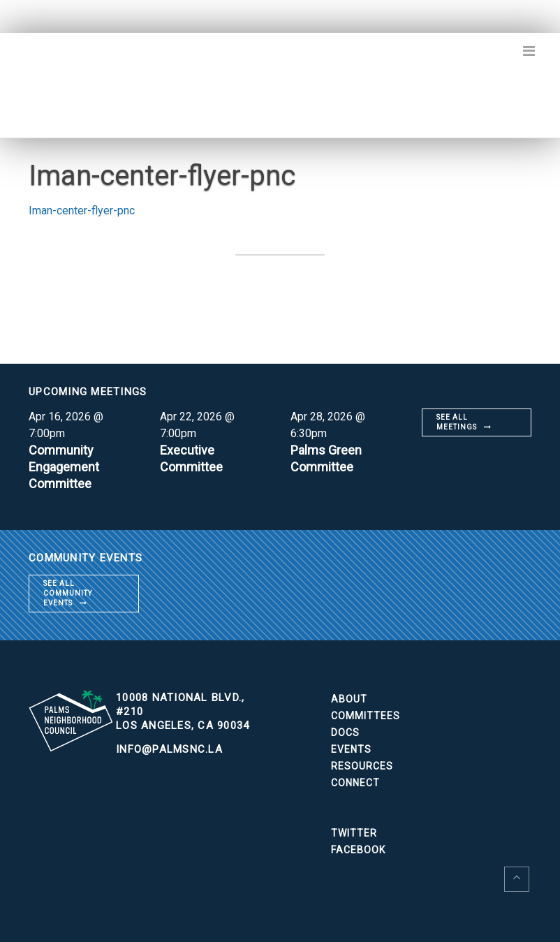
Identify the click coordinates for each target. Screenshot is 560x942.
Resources (362, 766)
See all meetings (457, 422)
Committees (366, 716)
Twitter (354, 833)
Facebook (358, 850)
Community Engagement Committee (64, 467)
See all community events (68, 593)
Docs (345, 733)
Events (351, 749)
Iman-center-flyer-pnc (82, 211)
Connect (355, 783)
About (349, 699)
